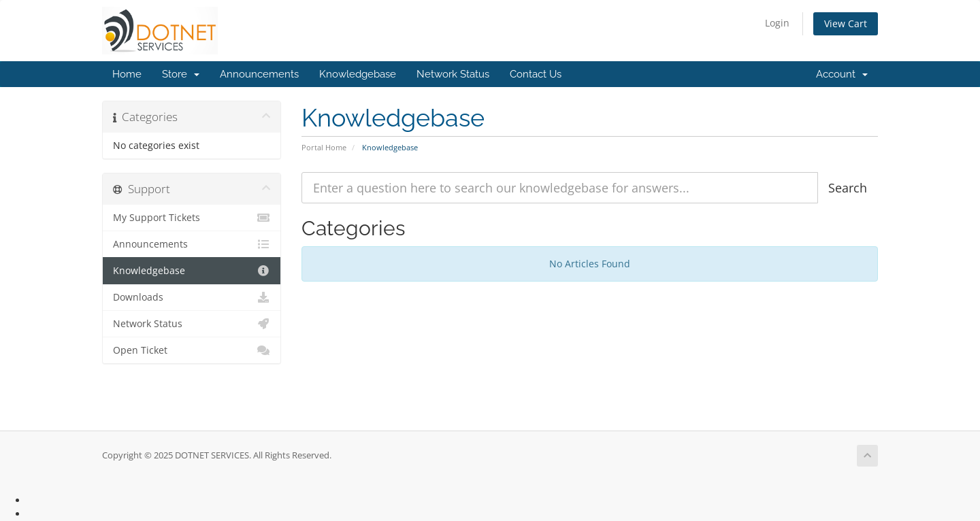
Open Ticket (192, 350)
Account (842, 74)
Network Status (453, 74)
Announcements (259, 74)
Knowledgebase (358, 74)
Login (777, 23)
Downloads (192, 297)
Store (181, 74)
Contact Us (536, 74)
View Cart (846, 23)
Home (127, 74)
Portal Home (324, 147)
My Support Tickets (192, 218)
